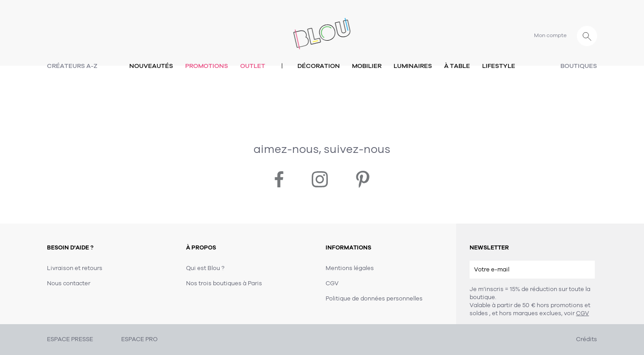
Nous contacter (69, 283)
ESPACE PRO (139, 339)
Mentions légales (350, 268)
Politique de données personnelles (374, 299)
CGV (583, 313)
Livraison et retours (75, 268)
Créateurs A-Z (72, 66)
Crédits (587, 339)
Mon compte (550, 35)
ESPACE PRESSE (70, 339)
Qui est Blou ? (205, 268)
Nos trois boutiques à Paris (224, 283)
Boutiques (579, 66)
